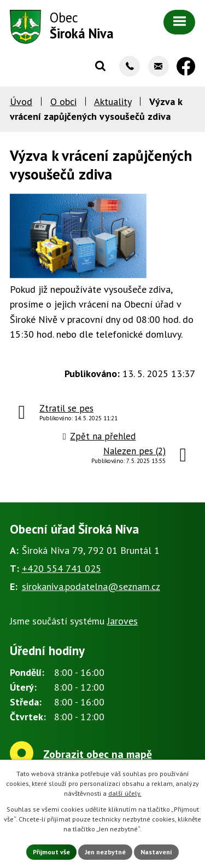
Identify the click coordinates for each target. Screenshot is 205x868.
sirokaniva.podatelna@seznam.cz (91, 586)
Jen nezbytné (105, 852)
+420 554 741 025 (61, 568)
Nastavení (156, 852)
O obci (63, 102)
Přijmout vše (51, 852)
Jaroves (122, 621)
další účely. (125, 793)
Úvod (21, 102)
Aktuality (113, 102)
